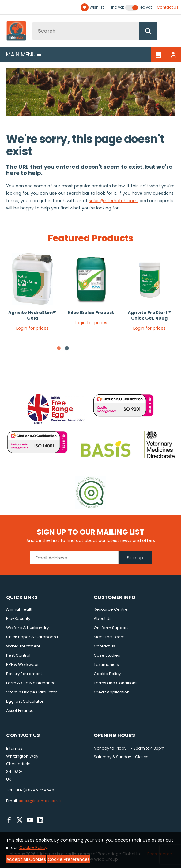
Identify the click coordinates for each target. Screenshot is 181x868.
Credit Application (112, 692)
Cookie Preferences (69, 859)
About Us (103, 618)
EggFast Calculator (25, 701)
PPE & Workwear (23, 664)
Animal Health (20, 609)
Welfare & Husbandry (27, 628)
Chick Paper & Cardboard (32, 637)
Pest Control (18, 655)
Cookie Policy (107, 674)
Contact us (104, 646)
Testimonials (106, 664)
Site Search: (33, 22)
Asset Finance (20, 711)
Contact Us (168, 7)
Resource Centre (111, 609)
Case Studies (107, 655)
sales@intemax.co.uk (40, 801)
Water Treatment (23, 646)
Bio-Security (18, 618)
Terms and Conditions (116, 683)
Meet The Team (109, 637)
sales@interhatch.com (113, 201)
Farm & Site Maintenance (31, 683)
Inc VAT (118, 7)
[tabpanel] (32, 294)
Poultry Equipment (24, 674)
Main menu (24, 54)
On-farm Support (111, 628)
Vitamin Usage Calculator (32, 692)
